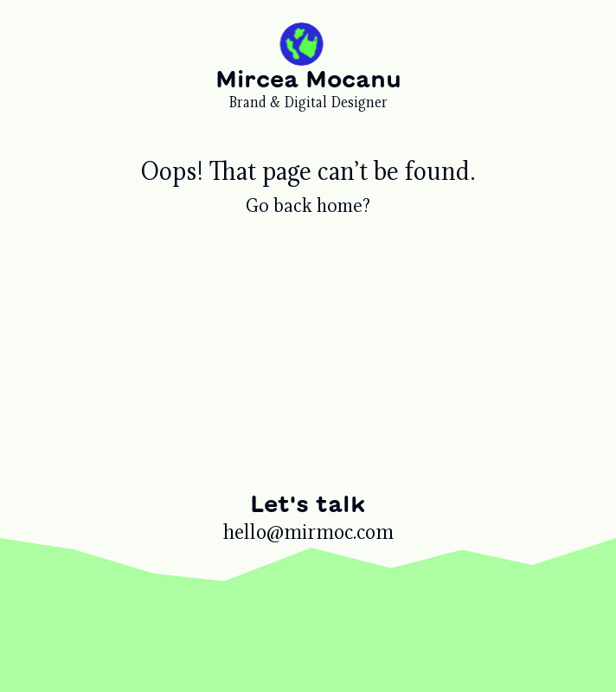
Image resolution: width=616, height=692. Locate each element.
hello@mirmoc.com (308, 532)
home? (343, 206)
